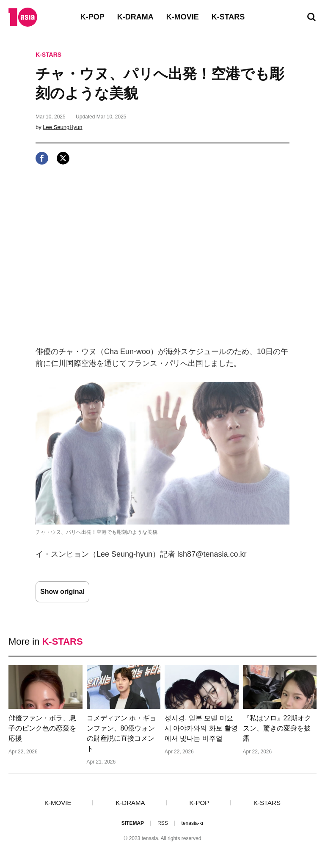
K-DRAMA (135, 17)
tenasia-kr (193, 823)
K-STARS (228, 17)
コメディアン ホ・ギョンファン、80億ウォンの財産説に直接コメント (121, 733)
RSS (163, 823)
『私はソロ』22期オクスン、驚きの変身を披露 (277, 728)
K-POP (92, 17)
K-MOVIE (183, 17)
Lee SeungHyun (62, 127)
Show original (62, 592)
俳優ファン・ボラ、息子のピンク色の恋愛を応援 (42, 728)
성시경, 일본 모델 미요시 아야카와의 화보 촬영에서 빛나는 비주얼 (201, 728)
